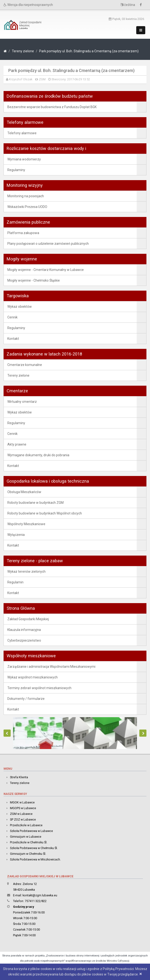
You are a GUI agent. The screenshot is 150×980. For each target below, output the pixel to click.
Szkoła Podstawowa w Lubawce (31, 831)
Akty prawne (17, 444)
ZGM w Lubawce (21, 814)
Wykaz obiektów (20, 307)
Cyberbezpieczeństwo (24, 640)
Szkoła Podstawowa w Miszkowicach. (35, 859)
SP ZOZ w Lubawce (23, 819)
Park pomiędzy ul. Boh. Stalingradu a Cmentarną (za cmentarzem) (89, 51)
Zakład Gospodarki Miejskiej (28, 619)
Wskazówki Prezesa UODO (27, 207)
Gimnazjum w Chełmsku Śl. (28, 854)
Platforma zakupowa (23, 233)
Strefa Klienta (19, 777)
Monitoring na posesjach (26, 196)
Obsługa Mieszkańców (24, 492)
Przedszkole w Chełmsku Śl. (29, 842)
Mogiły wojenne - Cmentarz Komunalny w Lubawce (46, 270)
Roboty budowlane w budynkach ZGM (35, 503)
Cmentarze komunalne (25, 365)
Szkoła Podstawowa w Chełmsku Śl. (34, 848)
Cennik (12, 317)
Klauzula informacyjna (24, 630)
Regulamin (15, 582)
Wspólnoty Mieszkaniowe (26, 524)
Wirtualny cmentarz (22, 402)
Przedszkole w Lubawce (26, 825)
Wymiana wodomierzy (24, 159)
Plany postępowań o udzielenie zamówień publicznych (48, 244)
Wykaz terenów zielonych (26, 572)
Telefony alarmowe (22, 133)
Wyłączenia (16, 535)
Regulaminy (16, 170)
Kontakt (13, 339)
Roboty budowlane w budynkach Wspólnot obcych (45, 513)
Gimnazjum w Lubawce (26, 837)
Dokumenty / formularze (26, 699)
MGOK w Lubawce (22, 802)
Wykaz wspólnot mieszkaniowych (33, 677)
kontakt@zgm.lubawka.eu (40, 895)
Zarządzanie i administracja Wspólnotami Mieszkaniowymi (51, 667)
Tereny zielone (23, 51)
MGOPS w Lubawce (23, 808)
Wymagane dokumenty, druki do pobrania (38, 455)
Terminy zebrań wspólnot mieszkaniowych (39, 688)
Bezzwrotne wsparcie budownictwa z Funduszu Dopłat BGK (52, 107)
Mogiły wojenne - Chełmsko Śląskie (34, 280)
